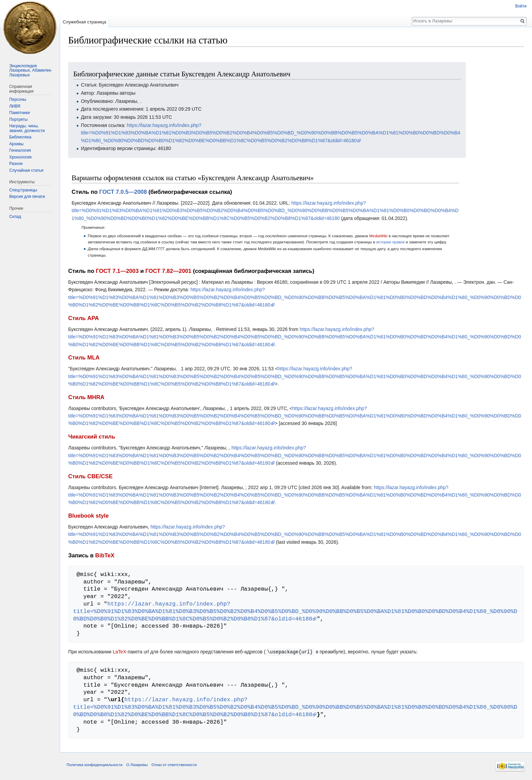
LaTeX (119, 652)
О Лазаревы (137, 764)
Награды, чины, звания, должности (27, 128)
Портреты (18, 119)
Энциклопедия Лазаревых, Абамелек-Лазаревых (31, 70)
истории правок (391, 242)
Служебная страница (84, 22)
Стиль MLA (84, 358)
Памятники (20, 113)
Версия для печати (27, 197)
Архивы (16, 144)
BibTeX (105, 555)
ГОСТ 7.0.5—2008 (123, 192)
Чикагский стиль (92, 437)
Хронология (20, 157)
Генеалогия (20, 150)
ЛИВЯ (15, 106)
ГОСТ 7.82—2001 (168, 271)
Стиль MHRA (86, 397)
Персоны (18, 99)
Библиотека (20, 137)
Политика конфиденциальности (94, 764)
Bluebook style (88, 516)
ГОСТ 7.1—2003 (117, 271)
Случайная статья (26, 170)
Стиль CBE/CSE (90, 476)
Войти (521, 6)
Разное (16, 164)
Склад (15, 217)
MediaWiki (378, 236)
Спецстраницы (23, 190)
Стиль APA (83, 318)
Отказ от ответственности (174, 764)
